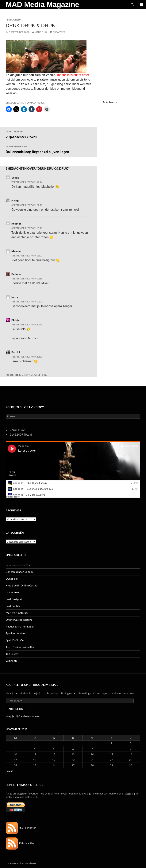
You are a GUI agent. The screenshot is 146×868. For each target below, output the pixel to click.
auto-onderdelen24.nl (19, 565)
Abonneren (16, 709)
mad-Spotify (13, 606)
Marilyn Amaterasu (17, 613)
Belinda (16, 274)
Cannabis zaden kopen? (19, 572)
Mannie (16, 251)
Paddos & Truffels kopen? (21, 626)
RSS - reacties (20, 843)
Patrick (16, 352)
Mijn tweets (110, 102)
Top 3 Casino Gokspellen (20, 647)
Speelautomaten (15, 633)
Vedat (15, 178)
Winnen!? (11, 661)
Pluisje (15, 320)
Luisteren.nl (13, 592)
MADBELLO (41, 32)
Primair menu (141, 5)
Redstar (16, 224)
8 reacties (59, 32)
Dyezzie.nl (12, 579)
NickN (15, 201)
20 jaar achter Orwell (49, 134)
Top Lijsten (12, 654)
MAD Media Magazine (42, 5)
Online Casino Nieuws (19, 620)
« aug (10, 771)
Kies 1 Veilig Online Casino (22, 585)
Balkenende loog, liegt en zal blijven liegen (49, 149)
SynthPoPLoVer (15, 640)
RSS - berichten (21, 828)
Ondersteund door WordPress (21, 863)
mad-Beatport (14, 599)
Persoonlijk (14, 20)
